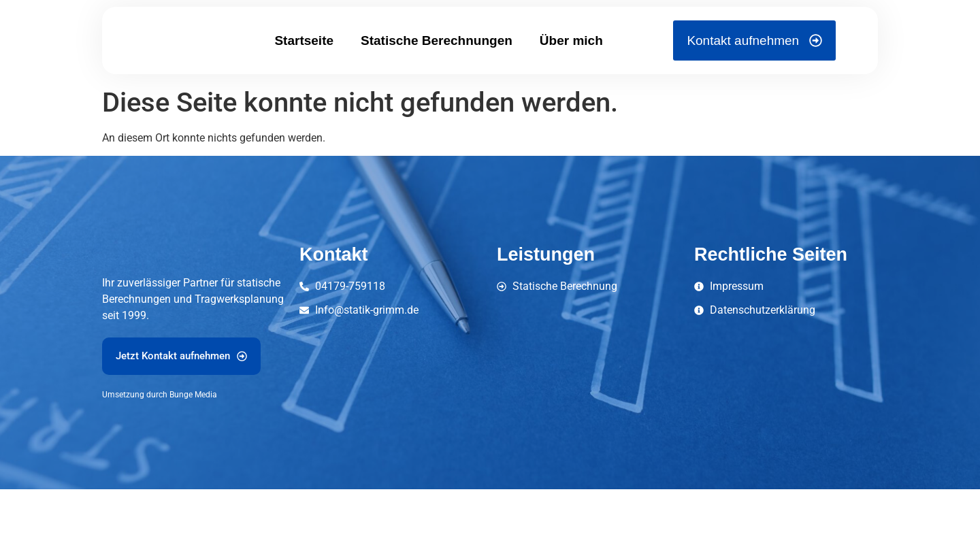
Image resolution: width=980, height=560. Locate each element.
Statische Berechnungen (437, 64)
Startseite (304, 64)
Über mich (571, 64)
